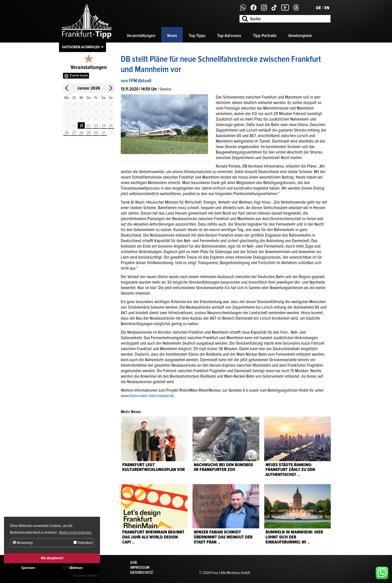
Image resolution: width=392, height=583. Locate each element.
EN (327, 8)
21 (81, 126)
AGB (134, 562)
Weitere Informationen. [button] (76, 532)
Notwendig (23, 543)
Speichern (28, 568)
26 (66, 133)
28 (81, 133)
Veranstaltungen (141, 36)
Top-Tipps (197, 36)
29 (88, 133)
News (172, 36)
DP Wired (93, 576)
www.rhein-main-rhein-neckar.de (147, 396)
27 (74, 133)
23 (96, 126)
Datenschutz (142, 572)
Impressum (140, 567)
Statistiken (83, 543)
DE (318, 8)
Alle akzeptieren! (52, 558)
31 (103, 133)
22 (88, 126)
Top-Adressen (229, 36)
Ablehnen (76, 568)
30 (96, 133)
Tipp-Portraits (265, 36)
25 (111, 126)
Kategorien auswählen (81, 47)
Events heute (79, 75)
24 (103, 126)
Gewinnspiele (300, 36)
